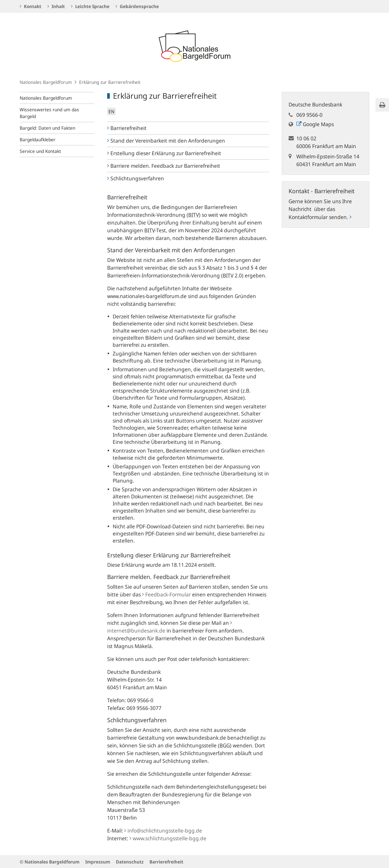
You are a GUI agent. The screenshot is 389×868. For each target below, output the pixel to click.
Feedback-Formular (166, 594)
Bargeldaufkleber (38, 140)
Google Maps (315, 124)
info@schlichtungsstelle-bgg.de (163, 831)
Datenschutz (130, 862)
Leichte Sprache (90, 6)
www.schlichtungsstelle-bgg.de (168, 838)
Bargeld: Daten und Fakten (47, 128)
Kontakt (31, 6)
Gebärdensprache (137, 6)
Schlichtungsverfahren (136, 178)
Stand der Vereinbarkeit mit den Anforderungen (166, 141)
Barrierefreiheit (127, 128)
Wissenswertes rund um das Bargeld (49, 113)
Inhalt (56, 6)
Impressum (98, 862)
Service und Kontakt (40, 151)
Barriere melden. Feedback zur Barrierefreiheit (164, 166)
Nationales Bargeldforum (46, 82)
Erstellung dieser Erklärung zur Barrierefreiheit (164, 153)
